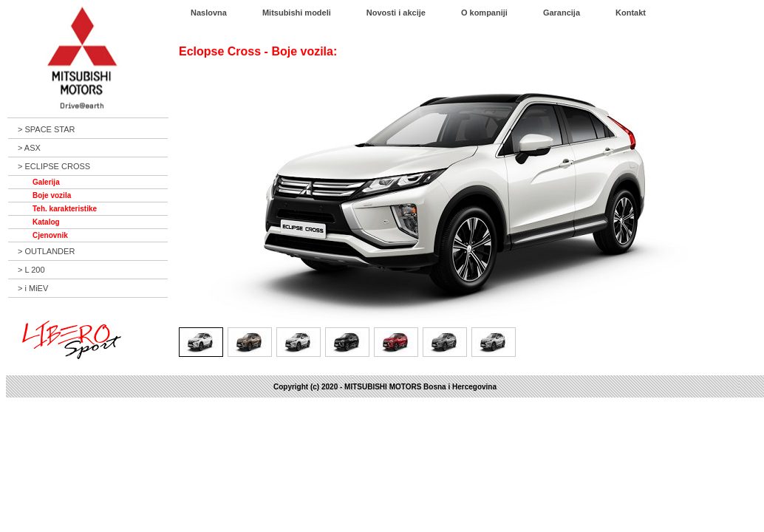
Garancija (562, 13)
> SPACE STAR (47, 129)
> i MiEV (33, 288)
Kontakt (631, 13)
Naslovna (209, 13)
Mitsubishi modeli (297, 13)
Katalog (46, 222)
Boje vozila (52, 195)
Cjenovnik (50, 235)
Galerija (46, 182)
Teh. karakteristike (65, 209)
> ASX (29, 148)
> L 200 (31, 270)
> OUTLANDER (46, 251)
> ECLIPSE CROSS (54, 166)
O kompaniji (484, 13)
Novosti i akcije (396, 13)
